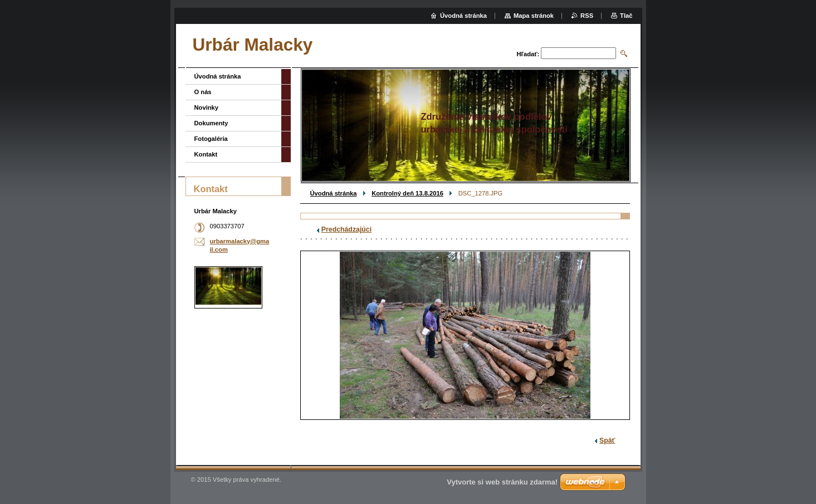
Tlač (626, 16)
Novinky (207, 107)
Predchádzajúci (346, 229)
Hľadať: (528, 54)
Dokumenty (211, 123)
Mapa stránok (534, 16)
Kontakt (206, 154)
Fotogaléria (211, 139)
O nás (203, 92)
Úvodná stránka (334, 193)
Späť (607, 441)
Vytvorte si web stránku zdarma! (502, 482)
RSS (587, 16)
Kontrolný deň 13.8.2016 (407, 193)
